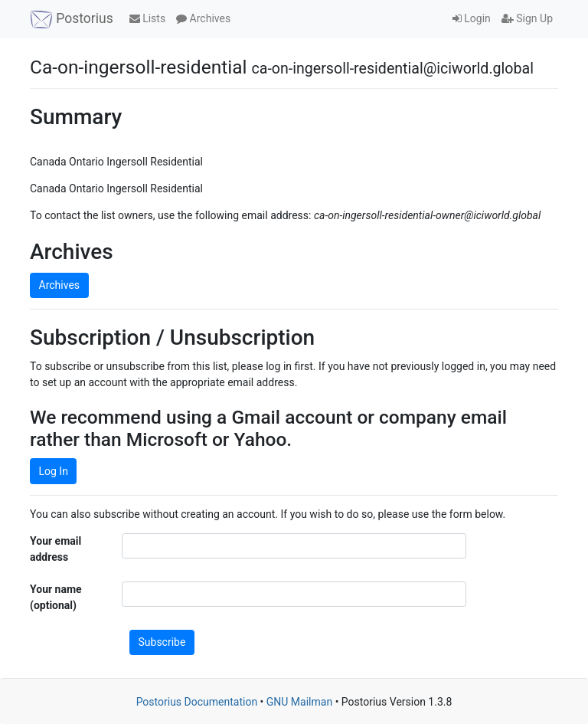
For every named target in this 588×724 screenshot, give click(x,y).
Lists (147, 18)
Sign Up (527, 18)
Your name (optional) (56, 597)
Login (472, 18)
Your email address (56, 549)
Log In (54, 471)
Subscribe (162, 642)
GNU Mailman (299, 702)
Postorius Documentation (197, 702)
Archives (203, 18)
